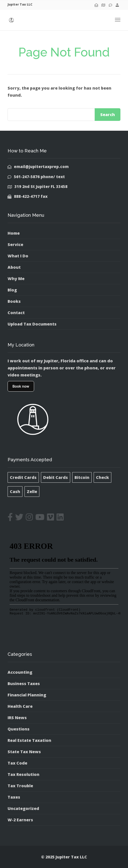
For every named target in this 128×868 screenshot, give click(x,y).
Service (15, 245)
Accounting (20, 672)
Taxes (14, 797)
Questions (19, 729)
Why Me (16, 279)
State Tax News (24, 752)
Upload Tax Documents (32, 324)
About (14, 267)
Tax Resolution (23, 774)
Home (14, 233)
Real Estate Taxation (29, 740)
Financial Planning (27, 695)
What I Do (18, 256)
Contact (16, 313)
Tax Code (17, 763)
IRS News (17, 718)
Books (14, 301)
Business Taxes (24, 684)
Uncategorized (23, 808)
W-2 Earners (20, 820)
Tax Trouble (20, 786)
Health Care (20, 706)
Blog (12, 290)
